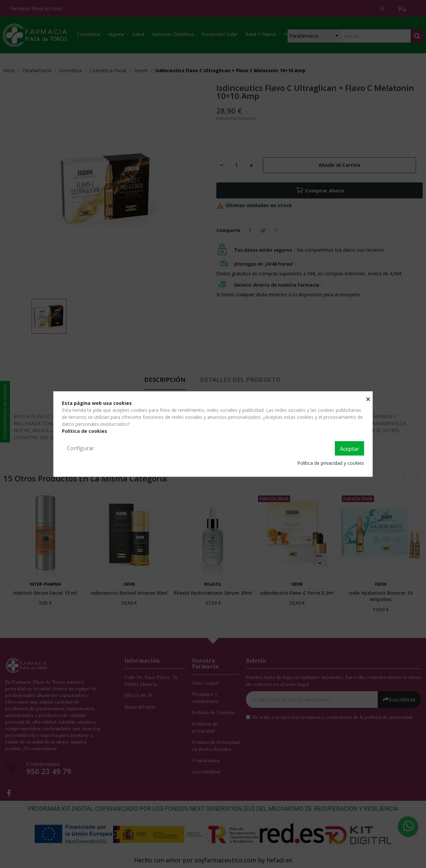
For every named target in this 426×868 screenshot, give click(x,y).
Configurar (81, 448)
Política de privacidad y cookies (331, 463)
